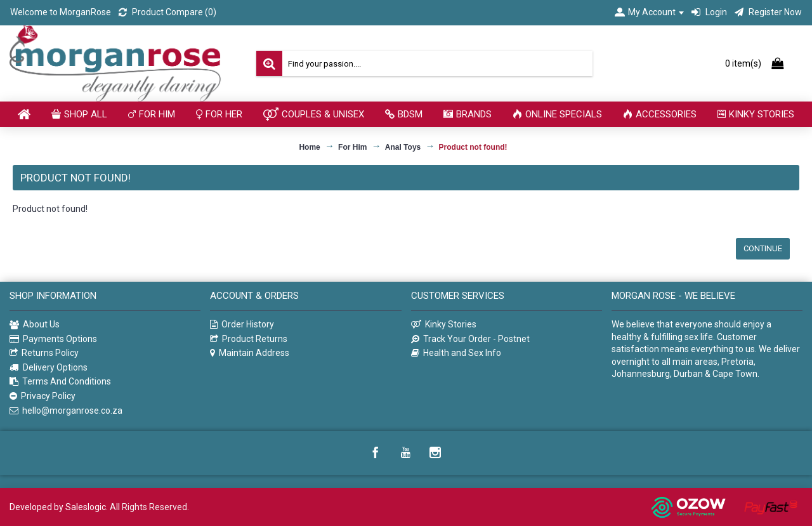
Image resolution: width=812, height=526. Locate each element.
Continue (763, 248)
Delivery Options (49, 368)
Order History (242, 325)
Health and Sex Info (456, 353)
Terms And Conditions (60, 382)
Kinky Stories (444, 325)
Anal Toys (403, 147)
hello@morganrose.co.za (66, 411)
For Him (352, 147)
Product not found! (473, 147)
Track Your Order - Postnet (470, 339)
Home (309, 147)
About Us (35, 325)
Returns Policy (44, 353)
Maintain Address (250, 353)
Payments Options (53, 339)
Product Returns (249, 339)
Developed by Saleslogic (58, 507)
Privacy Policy (43, 396)
